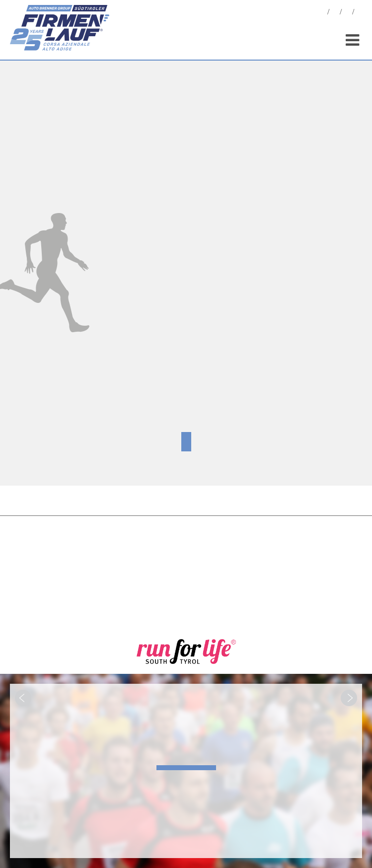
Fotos (335, 13)
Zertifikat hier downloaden (186, 442)
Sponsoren (360, 13)
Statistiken (347, 13)
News (322, 13)
